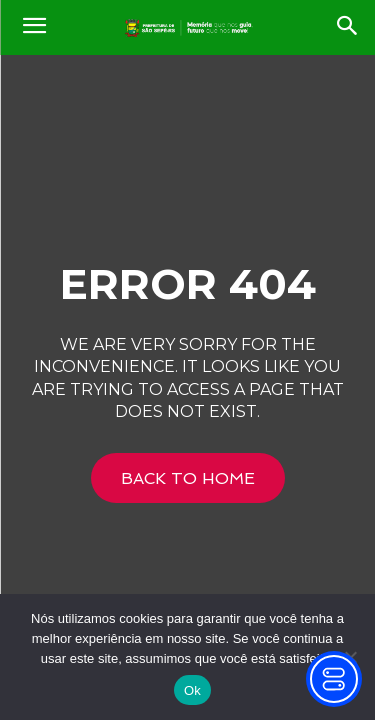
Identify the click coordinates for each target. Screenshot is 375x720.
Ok (192, 690)
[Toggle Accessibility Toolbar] (334, 679)
